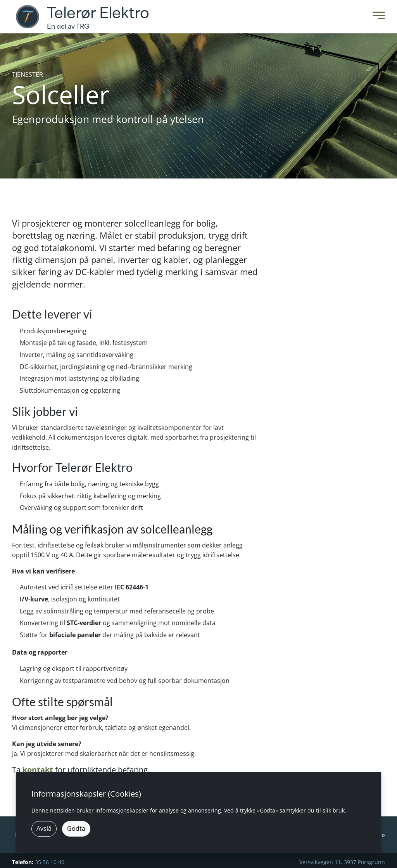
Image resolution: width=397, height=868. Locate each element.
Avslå (44, 828)
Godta (76, 828)
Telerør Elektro (98, 13)
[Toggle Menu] (377, 17)
